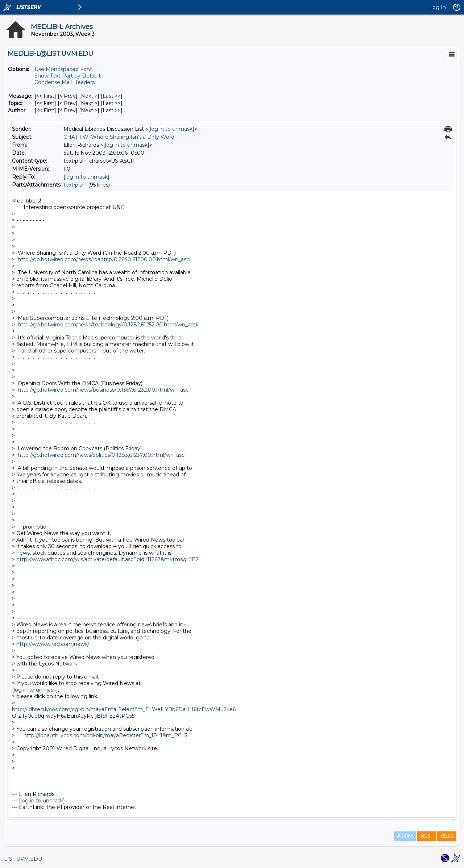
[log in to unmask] (171, 129)
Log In (438, 7)
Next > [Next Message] (89, 96)
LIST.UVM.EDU (23, 859)
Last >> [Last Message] (112, 96)
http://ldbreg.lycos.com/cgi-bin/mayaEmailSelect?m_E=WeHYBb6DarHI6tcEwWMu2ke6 (124, 709)
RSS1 (426, 836)
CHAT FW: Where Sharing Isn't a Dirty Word (119, 137)
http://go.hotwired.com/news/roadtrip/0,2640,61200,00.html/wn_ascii (105, 259)
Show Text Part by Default (68, 76)
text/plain (75, 185)
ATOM (405, 836)
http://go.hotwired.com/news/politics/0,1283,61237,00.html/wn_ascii (102, 455)
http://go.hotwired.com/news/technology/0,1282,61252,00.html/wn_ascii (108, 325)
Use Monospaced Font (63, 69)
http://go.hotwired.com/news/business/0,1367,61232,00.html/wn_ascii (104, 390)
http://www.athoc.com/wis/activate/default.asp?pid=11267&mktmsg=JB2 (107, 559)
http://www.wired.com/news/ (53, 644)
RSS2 (447, 836)
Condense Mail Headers (65, 82)
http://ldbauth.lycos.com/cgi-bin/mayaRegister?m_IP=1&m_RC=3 (105, 735)
